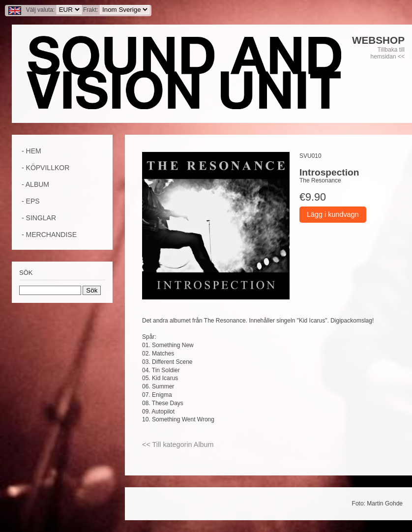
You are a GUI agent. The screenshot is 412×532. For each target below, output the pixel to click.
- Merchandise (49, 235)
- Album (35, 184)
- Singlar (39, 218)
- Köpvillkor (45, 168)
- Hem (31, 151)
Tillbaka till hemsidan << (388, 53)
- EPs (31, 201)
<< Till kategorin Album (178, 444)
